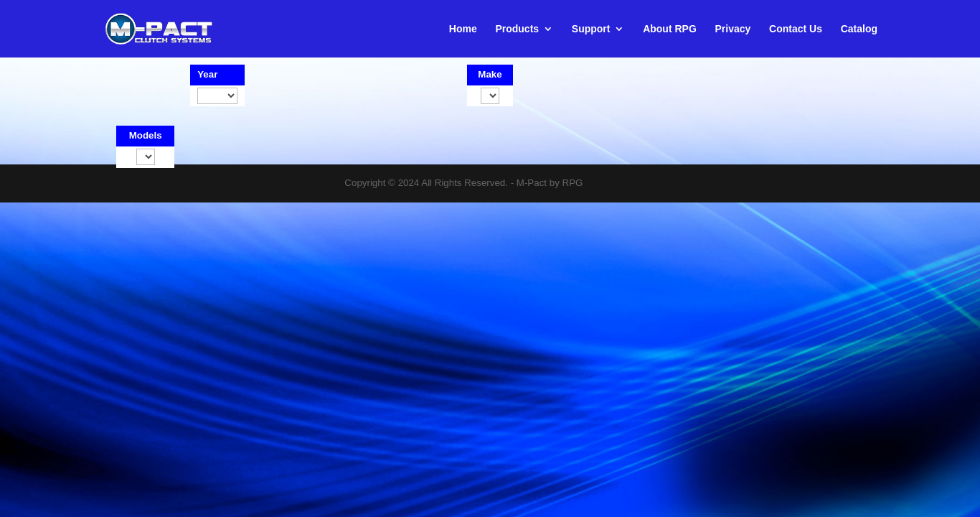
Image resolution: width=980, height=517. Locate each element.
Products (517, 29)
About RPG (670, 29)
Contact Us (796, 29)
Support (591, 29)
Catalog (859, 29)
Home (463, 29)
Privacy (733, 29)
